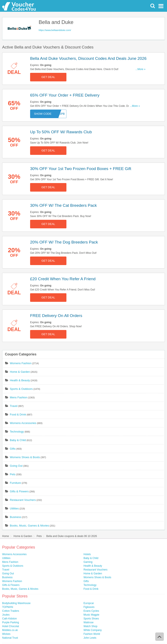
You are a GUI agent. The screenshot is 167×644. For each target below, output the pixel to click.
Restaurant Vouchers (23, 500)
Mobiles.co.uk (10, 630)
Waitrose (89, 622)
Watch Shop (90, 626)
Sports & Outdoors (21, 389)
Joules (6, 615)
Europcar (89, 603)
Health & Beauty (20, 380)
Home (6, 536)
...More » (140, 69)
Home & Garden (20, 372)
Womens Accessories (23, 423)
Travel (14, 406)
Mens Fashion (19, 397)
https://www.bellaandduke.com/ (55, 30)
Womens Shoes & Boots (25, 457)
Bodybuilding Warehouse (16, 603)
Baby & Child (18, 440)
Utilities (14, 508)
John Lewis (90, 638)
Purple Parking (11, 622)
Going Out (16, 466)
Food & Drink (18, 414)
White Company (93, 630)
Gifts (13, 449)
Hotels (87, 554)
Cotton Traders (11, 611)
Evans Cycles (91, 611)
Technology (17, 432)
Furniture (15, 483)
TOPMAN (8, 607)
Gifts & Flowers (19, 491)
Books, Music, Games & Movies (29, 526)
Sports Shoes (91, 619)
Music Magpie (91, 615)
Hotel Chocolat (11, 626)
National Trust (10, 638)
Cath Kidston (10, 619)
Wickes (6, 634)
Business (15, 517)
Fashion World (92, 634)
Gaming (88, 562)
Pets (13, 474)
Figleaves (89, 607)
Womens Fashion (21, 363)
